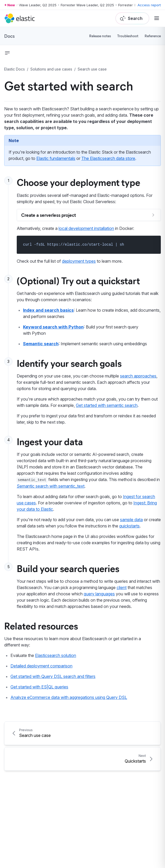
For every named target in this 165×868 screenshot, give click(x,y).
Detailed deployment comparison (41, 666)
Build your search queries (68, 568)
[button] (7, 53)
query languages (99, 594)
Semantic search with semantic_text (51, 486)
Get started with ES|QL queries (39, 687)
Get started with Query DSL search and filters (53, 676)
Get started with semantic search (107, 405)
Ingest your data (50, 441)
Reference (153, 36)
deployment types (79, 261)
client (122, 587)
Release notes (100, 36)
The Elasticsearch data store (108, 158)
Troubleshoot (128, 36)
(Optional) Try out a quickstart (78, 280)
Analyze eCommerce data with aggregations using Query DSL (69, 697)
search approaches (138, 376)
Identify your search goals (69, 363)
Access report (149, 5)
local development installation (86, 228)
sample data (131, 520)
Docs (9, 36)
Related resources (41, 626)
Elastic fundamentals (56, 158)
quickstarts (129, 526)
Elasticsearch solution (56, 655)
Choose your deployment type (78, 182)
